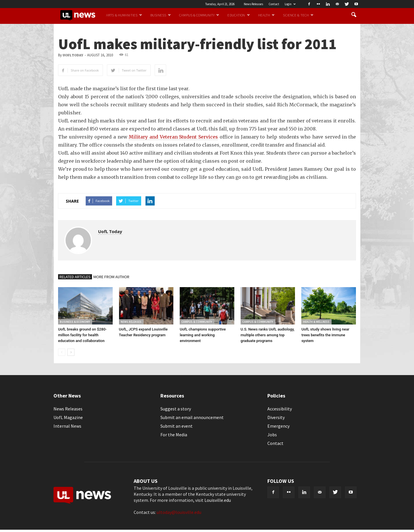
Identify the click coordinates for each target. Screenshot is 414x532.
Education (238, 15)
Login (290, 4)
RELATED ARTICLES (75, 277)
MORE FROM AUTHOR (111, 277)
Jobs (272, 435)
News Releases (253, 4)
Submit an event (177, 426)
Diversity (276, 417)
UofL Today (73, 55)
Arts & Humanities (124, 15)
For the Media (174, 435)
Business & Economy (75, 322)
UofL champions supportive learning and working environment (203, 335)
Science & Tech (298, 15)
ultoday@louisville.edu (179, 512)
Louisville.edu (218, 500)
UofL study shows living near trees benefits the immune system (325, 335)
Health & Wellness (316, 322)
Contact (274, 4)
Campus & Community (199, 15)
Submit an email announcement (192, 417)
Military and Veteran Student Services (173, 137)
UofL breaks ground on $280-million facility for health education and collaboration (82, 335)
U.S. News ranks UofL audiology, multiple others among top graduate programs (268, 335)
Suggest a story (176, 409)
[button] (354, 15)
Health (267, 15)
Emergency (278, 426)
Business (161, 15)
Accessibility (280, 409)
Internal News (67, 426)
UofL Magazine (68, 417)
